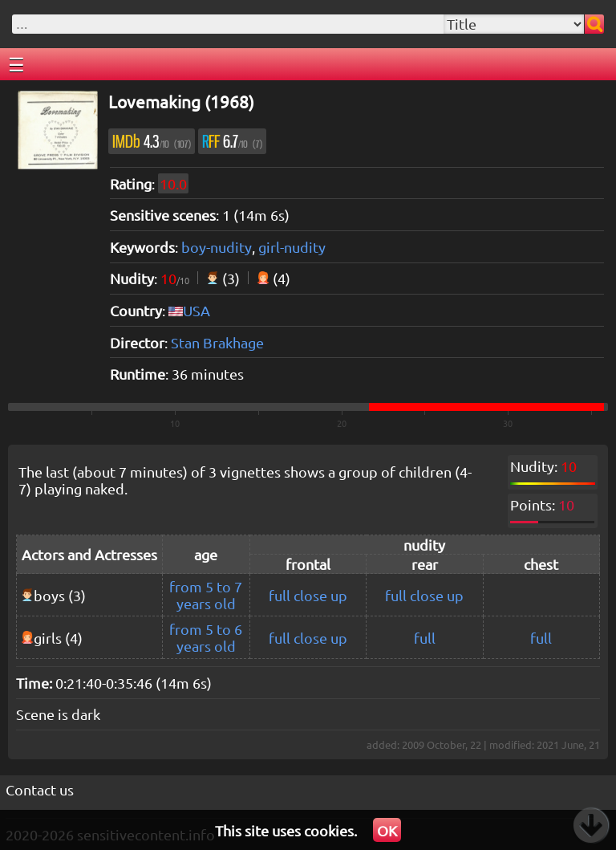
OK (387, 830)
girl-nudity (292, 247)
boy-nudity (217, 247)
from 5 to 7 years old (206, 595)
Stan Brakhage (217, 342)
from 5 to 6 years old (206, 637)
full (425, 638)
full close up (308, 595)
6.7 (232, 141)
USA (197, 310)
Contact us (40, 789)
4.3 (152, 141)
